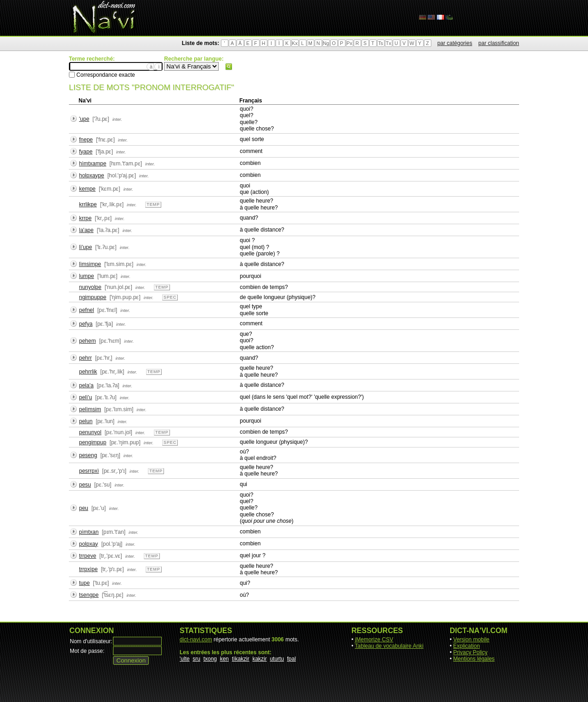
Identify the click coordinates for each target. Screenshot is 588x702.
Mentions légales (474, 659)
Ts (381, 43)
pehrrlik (88, 372)
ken (224, 659)
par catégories (455, 43)
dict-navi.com (196, 640)
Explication (467, 646)
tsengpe (89, 595)
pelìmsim (90, 409)
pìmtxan (89, 532)
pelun (86, 421)
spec (170, 297)
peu (84, 508)
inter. (117, 119)
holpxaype (92, 175)
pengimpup (93, 442)
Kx (294, 43)
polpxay (88, 544)
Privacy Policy (471, 652)
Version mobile (472, 640)
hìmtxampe (93, 164)
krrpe (85, 218)
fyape (86, 152)
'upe (84, 119)
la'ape (86, 230)
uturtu (277, 659)
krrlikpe (88, 204)
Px (349, 43)
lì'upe (85, 247)
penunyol (90, 432)
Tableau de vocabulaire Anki (389, 646)
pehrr (85, 358)
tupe (84, 583)
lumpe (87, 276)
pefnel (87, 310)
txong (210, 659)
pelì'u (85, 397)
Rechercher (229, 67)
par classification (499, 43)
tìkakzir (241, 659)
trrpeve (88, 556)
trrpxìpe (88, 569)
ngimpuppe (93, 297)
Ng (326, 43)
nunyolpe (90, 287)
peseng (88, 455)
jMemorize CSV (374, 640)
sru (196, 659)
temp (153, 204)
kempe (87, 189)
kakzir (259, 659)
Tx (389, 43)
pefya (86, 324)
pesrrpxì (89, 471)
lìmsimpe (90, 264)
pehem (88, 341)
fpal (291, 659)
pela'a (86, 385)
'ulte (185, 659)
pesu (85, 485)
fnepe (86, 140)
